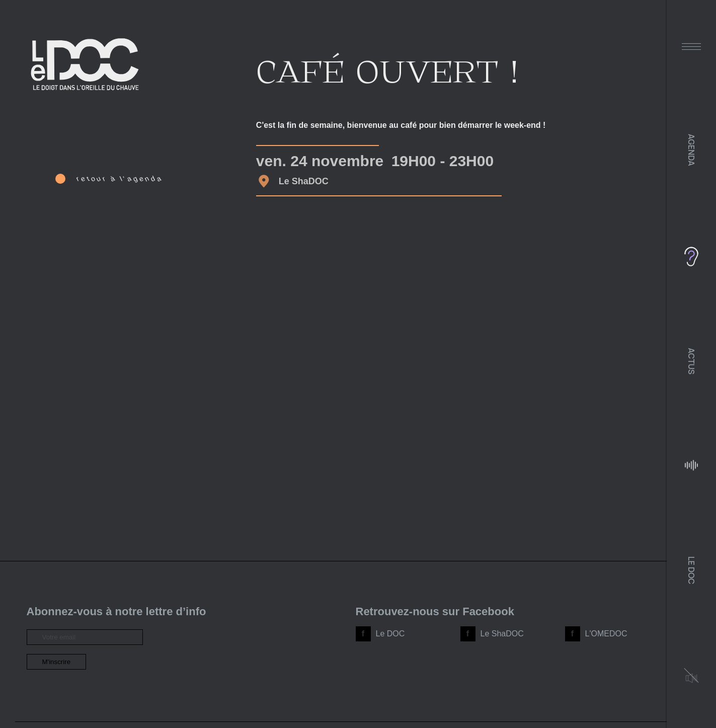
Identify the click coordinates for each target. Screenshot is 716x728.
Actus (691, 361)
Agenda (691, 150)
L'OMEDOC (606, 634)
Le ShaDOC (502, 634)
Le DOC (691, 570)
